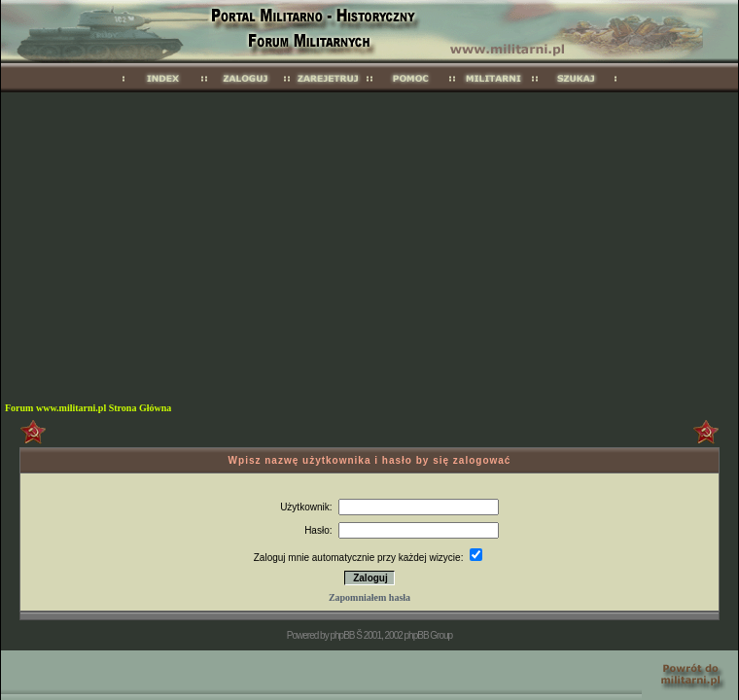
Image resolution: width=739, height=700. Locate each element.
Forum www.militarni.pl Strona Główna (88, 408)
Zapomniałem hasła (369, 597)
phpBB (342, 635)
